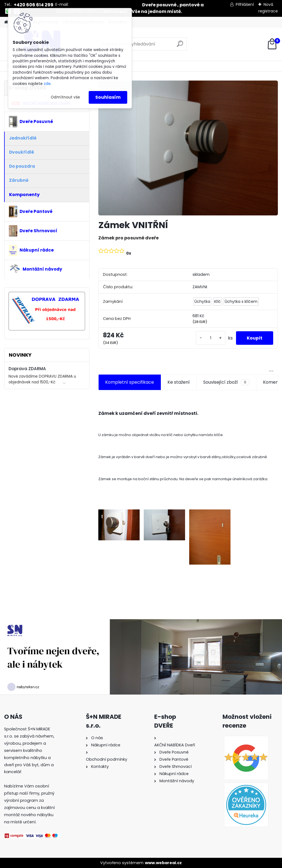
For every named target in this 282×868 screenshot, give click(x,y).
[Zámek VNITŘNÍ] (188, 148)
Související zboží (226, 382)
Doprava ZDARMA (27, 369)
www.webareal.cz (163, 863)
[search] (180, 46)
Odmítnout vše (65, 97)
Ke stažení (179, 382)
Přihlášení (245, 4)
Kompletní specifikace (130, 382)
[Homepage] (6, 22)
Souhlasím (108, 97)
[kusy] (210, 338)
